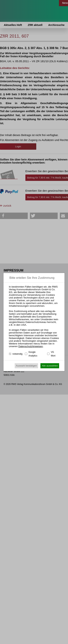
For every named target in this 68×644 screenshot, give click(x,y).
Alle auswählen (50, 366)
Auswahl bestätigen (26, 366)
